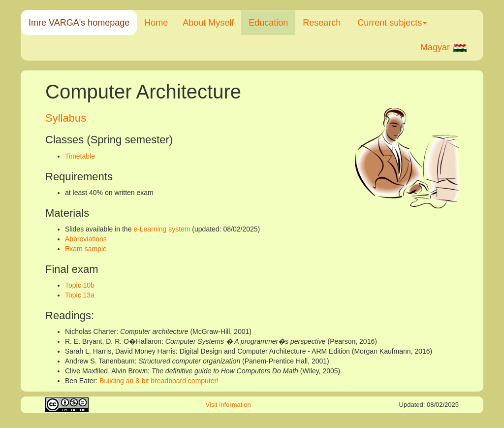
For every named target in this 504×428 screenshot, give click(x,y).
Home (156, 23)
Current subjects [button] (392, 23)
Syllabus (66, 118)
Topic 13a (80, 295)
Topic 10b (80, 285)
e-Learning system (162, 229)
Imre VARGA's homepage (79, 23)
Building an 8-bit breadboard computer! (159, 381)
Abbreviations (86, 239)
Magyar (444, 48)
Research (322, 23)
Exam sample (86, 249)
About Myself (208, 23)
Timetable (80, 156)
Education (268, 23)
